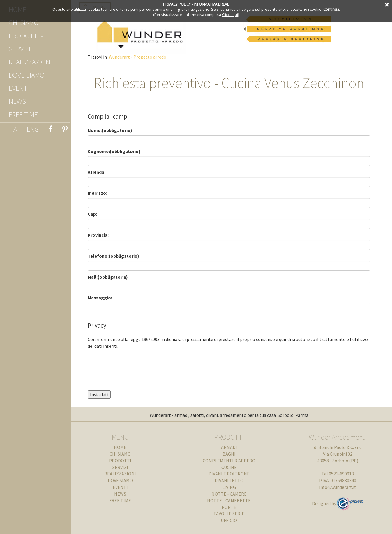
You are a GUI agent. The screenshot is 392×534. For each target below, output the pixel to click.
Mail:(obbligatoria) (111, 277)
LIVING (232, 487)
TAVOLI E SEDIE (232, 514)
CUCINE (232, 467)
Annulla (386, 4)
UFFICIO (232, 520)
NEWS (17, 101)
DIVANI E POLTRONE (232, 474)
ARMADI (232, 447)
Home (126, 447)
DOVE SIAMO (27, 75)
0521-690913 (342, 474)
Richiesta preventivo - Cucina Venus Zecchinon (232, 83)
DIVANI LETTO (232, 480)
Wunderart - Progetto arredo (141, 57)
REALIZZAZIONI (30, 62)
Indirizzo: (101, 193)
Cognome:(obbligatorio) (118, 151)
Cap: (96, 214)
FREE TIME (23, 114)
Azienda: (100, 172)
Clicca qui (230, 15)
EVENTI (19, 88)
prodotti (26, 36)
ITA (13, 129)
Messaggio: (103, 298)
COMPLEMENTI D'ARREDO (232, 461)
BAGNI (232, 454)
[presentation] (135, 364)
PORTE (232, 507)
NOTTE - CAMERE (232, 494)
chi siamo (24, 22)
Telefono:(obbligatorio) (117, 256)
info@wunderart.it (339, 487)
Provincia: (102, 235)
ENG (33, 129)
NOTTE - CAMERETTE (232, 500)
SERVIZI (20, 49)
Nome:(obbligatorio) (113, 130)
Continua (331, 9)
